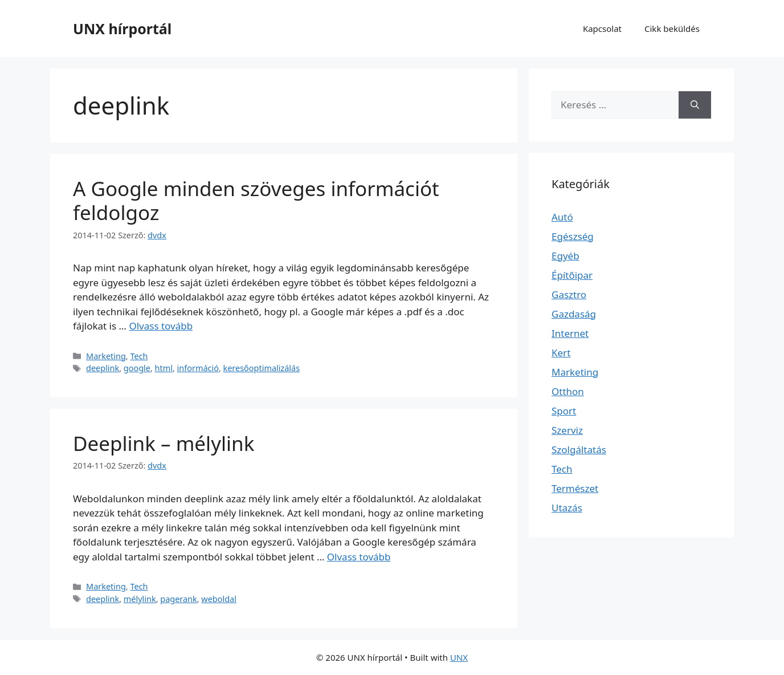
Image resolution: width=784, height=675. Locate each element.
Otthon (568, 391)
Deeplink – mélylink (164, 443)
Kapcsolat (602, 29)
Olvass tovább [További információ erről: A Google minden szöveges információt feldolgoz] (161, 326)
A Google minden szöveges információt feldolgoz (256, 200)
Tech (139, 356)
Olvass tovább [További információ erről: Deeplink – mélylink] (359, 557)
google (137, 368)
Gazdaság (574, 314)
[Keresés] (695, 105)
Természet (575, 488)
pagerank (178, 599)
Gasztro (569, 294)
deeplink (103, 368)
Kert (561, 353)
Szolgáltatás (579, 450)
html (164, 368)
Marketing (106, 356)
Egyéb (565, 256)
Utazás (567, 508)
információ (198, 368)
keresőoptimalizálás (262, 368)
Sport (564, 411)
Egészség (573, 236)
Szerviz (567, 430)
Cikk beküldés (672, 29)
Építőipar (572, 275)
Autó (562, 217)
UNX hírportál (122, 29)
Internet (570, 333)
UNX (459, 657)
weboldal (219, 599)
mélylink (140, 599)
